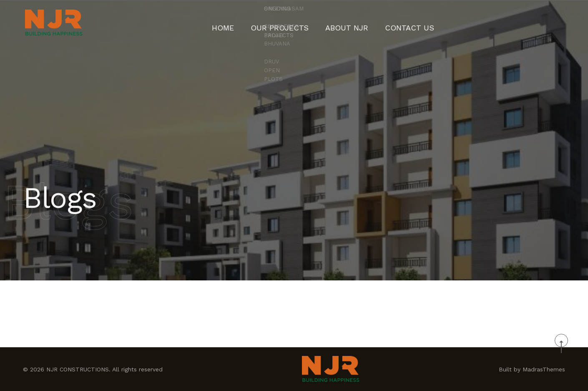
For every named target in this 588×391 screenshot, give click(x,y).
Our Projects (288, 23)
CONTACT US (395, 23)
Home (240, 23)
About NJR (343, 23)
